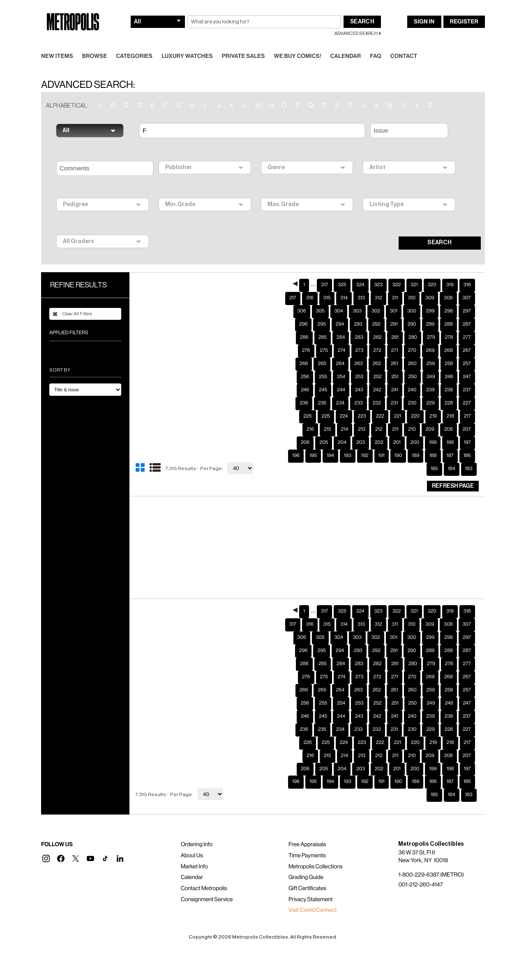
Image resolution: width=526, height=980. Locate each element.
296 (303, 311)
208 (449, 416)
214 (345, 416)
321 (414, 272)
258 (449, 351)
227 (467, 390)
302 (376, 298)
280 (413, 324)
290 (412, 311)
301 (394, 298)
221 (398, 403)
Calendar (346, 43)
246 (305, 377)
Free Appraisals (307, 831)
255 (323, 364)
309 (430, 285)
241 (395, 377)
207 (467, 416)
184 (452, 456)
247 (467, 364)
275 (324, 337)
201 (397, 429)
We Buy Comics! (298, 43)
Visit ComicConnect (313, 897)
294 (340, 311)
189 (415, 443)
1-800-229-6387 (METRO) (431, 862)
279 (431, 324)
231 (394, 390)
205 (324, 429)
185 (434, 456)
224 (344, 403)
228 (449, 390)
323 (378, 272)
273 (360, 337)
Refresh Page (453, 473)
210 (412, 416)
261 (394, 351)
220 (415, 403)
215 (327, 416)
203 (361, 429)
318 (467, 272)
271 (395, 337)
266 (304, 351)
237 (467, 377)
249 (431, 364)
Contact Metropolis (204, 875)
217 (467, 403)
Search (362, 9)
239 (430, 377)
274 (342, 337)
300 (412, 298)
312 (378, 285)
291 (394, 311)
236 (304, 390)
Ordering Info (197, 831)
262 (377, 351)
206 (305, 429)
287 (467, 311)
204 (342, 429)
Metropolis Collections (316, 854)
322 (397, 272)
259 (431, 351)
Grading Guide (306, 864)
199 (433, 429)
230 (412, 390)
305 (320, 298)
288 (449, 311)
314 (344, 285)
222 (380, 403)
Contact (404, 43)
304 (339, 298)
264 (340, 351)
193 (348, 443)
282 (377, 324)
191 (382, 443)
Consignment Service (207, 886)
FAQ (375, 43)
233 (358, 390)
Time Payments (307, 842)
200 (415, 429)
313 (361, 285)
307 (467, 285)
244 (341, 377)
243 (359, 377)
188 (433, 443)
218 (450, 403)
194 (330, 443)
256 (305, 364)
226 (307, 403)
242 (377, 377)
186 (467, 443)
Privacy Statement (311, 886)
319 (450, 272)
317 (324, 272)
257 (467, 351)
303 (357, 298)
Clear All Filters (72, 301)
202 (379, 429)
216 (310, 416)
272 (377, 337)
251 (395, 364)
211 (395, 416)
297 (467, 298)
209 (430, 416)
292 (376, 311)
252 (377, 364)
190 (398, 443)
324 (360, 272)
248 (449, 364)
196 (296, 443)
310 (412, 285)
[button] (46, 845)
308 (448, 285)
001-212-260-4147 (420, 872)
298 (449, 298)
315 (327, 285)
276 (306, 337)
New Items (57, 43)
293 (358, 311)
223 (362, 403)
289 (430, 311)
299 (430, 298)
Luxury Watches (187, 43)
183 (469, 456)
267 (467, 337)
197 (467, 429)
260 (412, 351)
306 (302, 298)
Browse (95, 43)
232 (377, 390)
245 (323, 377)
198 (450, 429)
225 (326, 403)
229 (430, 390)
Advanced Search (356, 20)
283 (359, 324)
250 (413, 364)
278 (449, 324)
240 (412, 377)
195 (313, 443)
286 (304, 324)
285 (323, 324)
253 (359, 364)
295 (321, 311)
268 (449, 337)
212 (379, 416)
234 (340, 390)
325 (342, 272)
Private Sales (243, 43)
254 (341, 364)
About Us (192, 842)
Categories (134, 43)
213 (362, 416)
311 (395, 285)
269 (430, 337)
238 (449, 377)
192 (365, 443)
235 (322, 390)
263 (358, 351)
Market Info (194, 854)
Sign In (424, 9)
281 (395, 324)
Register (464, 9)
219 (433, 403)
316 (310, 285)
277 (467, 324)
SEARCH (439, 230)
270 (412, 337)
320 (432, 272)
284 (341, 324)
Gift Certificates (307, 875)
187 (450, 443)
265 (322, 351)
